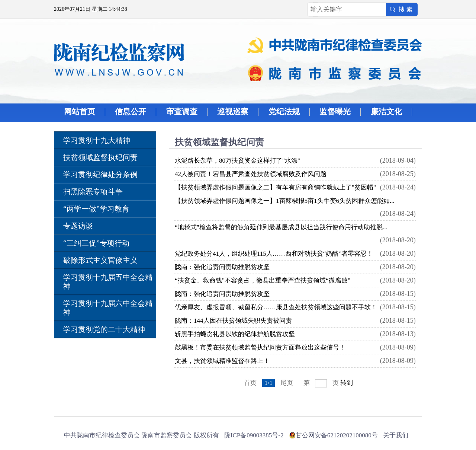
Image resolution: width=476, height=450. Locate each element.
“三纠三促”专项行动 (96, 243)
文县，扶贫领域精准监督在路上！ (222, 361)
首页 (250, 383)
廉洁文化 (386, 112)
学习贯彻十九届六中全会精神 (108, 308)
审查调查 (182, 112)
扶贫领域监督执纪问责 (100, 157)
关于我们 (396, 435)
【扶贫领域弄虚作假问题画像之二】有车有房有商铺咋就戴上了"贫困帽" (275, 187)
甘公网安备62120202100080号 (337, 435)
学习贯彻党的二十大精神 (104, 329)
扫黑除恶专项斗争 (93, 192)
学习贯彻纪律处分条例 (100, 175)
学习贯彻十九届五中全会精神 (108, 282)
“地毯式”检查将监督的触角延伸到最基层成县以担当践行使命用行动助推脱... (281, 227)
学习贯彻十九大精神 (97, 140)
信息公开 (131, 112)
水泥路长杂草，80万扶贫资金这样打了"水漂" (237, 161)
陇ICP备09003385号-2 (254, 435)
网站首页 (80, 112)
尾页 (287, 383)
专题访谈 (78, 226)
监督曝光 (335, 112)
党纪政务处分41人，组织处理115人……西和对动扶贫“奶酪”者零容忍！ (274, 254)
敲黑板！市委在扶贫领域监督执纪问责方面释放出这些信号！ (260, 347)
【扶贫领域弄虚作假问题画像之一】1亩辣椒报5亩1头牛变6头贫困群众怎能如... (285, 201)
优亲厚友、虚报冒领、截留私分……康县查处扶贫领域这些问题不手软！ (276, 307)
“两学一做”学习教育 (96, 209)
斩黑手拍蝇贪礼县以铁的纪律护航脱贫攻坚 (235, 334)
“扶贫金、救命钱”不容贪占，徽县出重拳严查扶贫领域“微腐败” (263, 280)
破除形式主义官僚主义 (100, 260)
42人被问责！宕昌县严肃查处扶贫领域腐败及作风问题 (251, 174)
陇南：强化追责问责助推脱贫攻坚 (222, 267)
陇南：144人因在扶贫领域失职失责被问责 (233, 321)
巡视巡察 (233, 112)
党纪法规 (284, 112)
